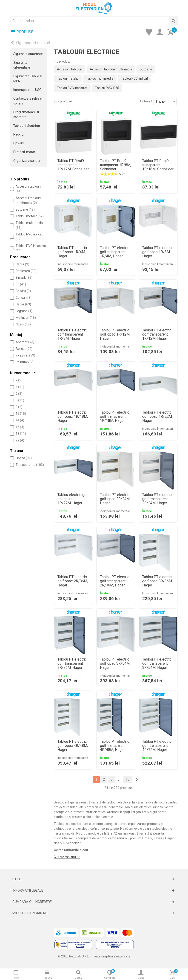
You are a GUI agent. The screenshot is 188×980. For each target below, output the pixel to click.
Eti (21, 284)
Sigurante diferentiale (22, 65)
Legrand (24, 311)
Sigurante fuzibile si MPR (28, 79)
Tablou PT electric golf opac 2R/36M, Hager (73, 581)
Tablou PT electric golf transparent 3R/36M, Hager (72, 664)
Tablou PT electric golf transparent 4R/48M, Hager (115, 746)
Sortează (146, 101)
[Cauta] (173, 21)
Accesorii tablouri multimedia (111, 69)
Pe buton (25, 362)
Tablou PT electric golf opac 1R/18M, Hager (73, 417)
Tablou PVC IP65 (107, 88)
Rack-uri (19, 134)
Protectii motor (24, 152)
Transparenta (30, 465)
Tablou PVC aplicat (134, 78)
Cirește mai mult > (67, 857)
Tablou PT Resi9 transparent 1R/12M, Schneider (73, 165)
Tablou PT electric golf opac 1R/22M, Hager (157, 417)
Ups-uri (19, 143)
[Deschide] (94, 879)
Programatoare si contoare (26, 115)
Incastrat (25, 355)
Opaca (24, 458)
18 (21, 434)
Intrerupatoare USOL (28, 90)
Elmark (24, 278)
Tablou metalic (30, 216)
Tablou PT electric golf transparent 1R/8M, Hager (72, 334)
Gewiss (23, 291)
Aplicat (24, 349)
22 (20, 440)
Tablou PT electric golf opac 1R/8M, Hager (157, 252)
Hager (23, 304)
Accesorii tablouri (70, 69)
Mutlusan (26, 318)
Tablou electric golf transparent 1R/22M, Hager (73, 499)
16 (20, 427)
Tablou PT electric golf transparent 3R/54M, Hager (157, 664)
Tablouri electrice (27, 126)
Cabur (22, 264)
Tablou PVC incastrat (72, 88)
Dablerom (26, 271)
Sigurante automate (28, 54)
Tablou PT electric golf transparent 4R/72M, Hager (157, 746)
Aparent (25, 342)
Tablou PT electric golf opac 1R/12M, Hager (115, 334)
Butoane (25, 209)
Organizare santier (27, 161)
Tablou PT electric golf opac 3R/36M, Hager (157, 581)
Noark (23, 324)
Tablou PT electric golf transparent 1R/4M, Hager (115, 252)
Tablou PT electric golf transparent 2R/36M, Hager (115, 581)
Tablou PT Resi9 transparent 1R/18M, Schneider (158, 165)
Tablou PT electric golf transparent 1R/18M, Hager (115, 417)
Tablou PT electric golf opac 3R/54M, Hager (115, 664)
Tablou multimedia (100, 78)
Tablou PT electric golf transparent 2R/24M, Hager (157, 499)
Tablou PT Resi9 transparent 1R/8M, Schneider (115, 165)
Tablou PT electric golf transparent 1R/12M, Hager (157, 334)
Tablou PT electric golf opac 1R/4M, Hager (72, 252)
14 (20, 420)
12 (21, 414)
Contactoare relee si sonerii (28, 101)
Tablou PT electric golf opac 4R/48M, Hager (73, 746)
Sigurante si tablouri (33, 43)
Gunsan (24, 298)
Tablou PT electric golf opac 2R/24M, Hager (115, 499)
